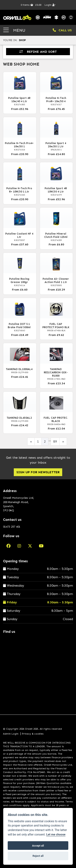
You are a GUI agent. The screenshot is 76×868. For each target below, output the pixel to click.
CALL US (62, 30)
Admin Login (11, 734)
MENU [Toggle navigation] (14, 30)
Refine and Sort (38, 52)
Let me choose (56, 835)
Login (50, 5)
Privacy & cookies (33, 734)
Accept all (38, 846)
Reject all (38, 856)
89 (55, 441)
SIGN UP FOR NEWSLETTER (38, 472)
